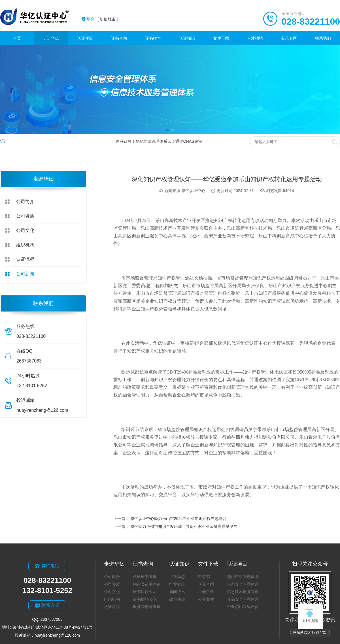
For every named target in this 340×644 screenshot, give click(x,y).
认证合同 (206, 584)
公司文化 (25, 230)
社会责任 (206, 592)
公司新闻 (25, 274)
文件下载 (221, 38)
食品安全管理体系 (243, 599)
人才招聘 (255, 38)
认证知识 (187, 38)
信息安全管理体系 (243, 584)
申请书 (204, 577)
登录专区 (289, 38)
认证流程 (25, 259)
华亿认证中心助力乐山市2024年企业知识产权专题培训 (178, 519)
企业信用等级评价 (243, 607)
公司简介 (25, 201)
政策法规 (177, 599)
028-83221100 (311, 22)
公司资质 (25, 216)
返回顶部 (310, 616)
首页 (17, 38)
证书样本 (153, 38)
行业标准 (177, 584)
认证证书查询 (145, 577)
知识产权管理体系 (243, 577)
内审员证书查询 (147, 584)
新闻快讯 (177, 592)
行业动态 (177, 577)
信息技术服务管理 (243, 592)
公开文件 (206, 599)
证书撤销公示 (145, 599)
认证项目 (85, 38)
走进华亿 (51, 38)
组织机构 (25, 245)
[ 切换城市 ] (102, 19)
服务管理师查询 (147, 607)
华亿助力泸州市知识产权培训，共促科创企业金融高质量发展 (184, 526)
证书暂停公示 (145, 592)
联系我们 (323, 38)
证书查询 (119, 38)
